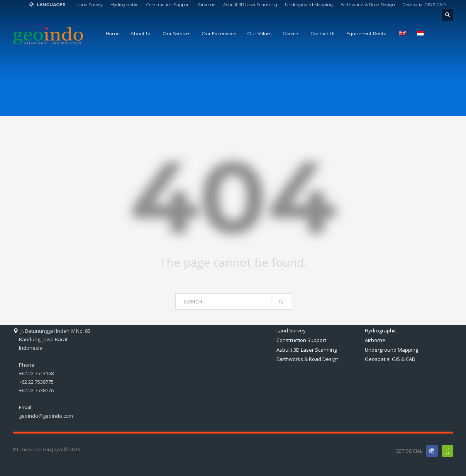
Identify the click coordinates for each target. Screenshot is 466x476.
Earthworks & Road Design (368, 5)
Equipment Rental (367, 33)
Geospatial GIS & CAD (424, 5)
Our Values (259, 33)
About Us (141, 33)
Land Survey (90, 5)
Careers (291, 33)
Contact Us (323, 33)
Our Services (176, 33)
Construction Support (168, 5)
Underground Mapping (309, 5)
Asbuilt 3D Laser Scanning (250, 5)
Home (113, 33)
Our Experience (219, 33)
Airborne (207, 5)
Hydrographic (125, 5)
